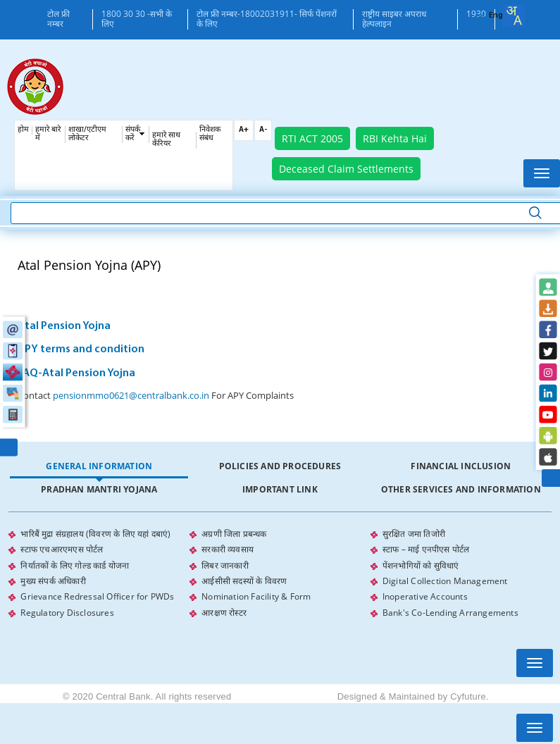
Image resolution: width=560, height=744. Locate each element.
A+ (244, 130)
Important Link (280, 489)
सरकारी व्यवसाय (228, 549)
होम (23, 130)
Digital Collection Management (445, 580)
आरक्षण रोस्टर (224, 611)
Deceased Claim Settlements (346, 169)
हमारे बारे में (48, 134)
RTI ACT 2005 (312, 138)
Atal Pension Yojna (64, 326)
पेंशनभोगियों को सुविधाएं (421, 565)
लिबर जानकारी (225, 565)
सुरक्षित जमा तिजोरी (414, 534)
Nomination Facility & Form (256, 596)
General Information (99, 466)
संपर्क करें (133, 134)
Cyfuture (468, 694)
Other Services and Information (461, 489)
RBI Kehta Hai (395, 138)
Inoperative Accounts (425, 596)
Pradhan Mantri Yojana (99, 489)
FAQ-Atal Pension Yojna (76, 373)
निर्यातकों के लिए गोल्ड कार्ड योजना (75, 565)
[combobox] (514, 15)
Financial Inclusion (461, 466)
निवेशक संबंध (210, 134)
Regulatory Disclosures (67, 611)
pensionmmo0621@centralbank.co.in (131, 395)
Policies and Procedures (280, 466)
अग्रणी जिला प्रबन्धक (234, 534)
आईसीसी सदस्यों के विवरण (244, 580)
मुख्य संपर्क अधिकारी (53, 580)
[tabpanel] (280, 573)
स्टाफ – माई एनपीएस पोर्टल (426, 549)
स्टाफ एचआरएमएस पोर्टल (62, 549)
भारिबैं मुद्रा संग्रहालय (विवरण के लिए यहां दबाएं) (95, 534)
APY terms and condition (81, 349)
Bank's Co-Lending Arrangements (450, 611)
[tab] (99, 467)
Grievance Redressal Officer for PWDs (97, 596)
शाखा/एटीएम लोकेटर (87, 134)
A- (263, 130)
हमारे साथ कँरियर (166, 140)
